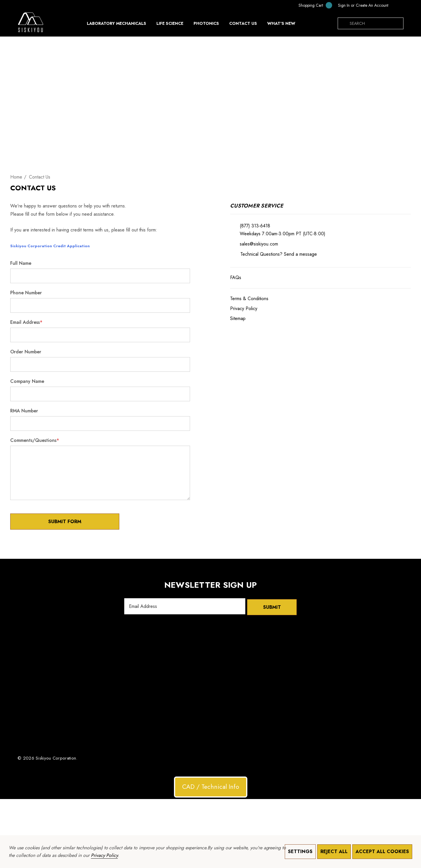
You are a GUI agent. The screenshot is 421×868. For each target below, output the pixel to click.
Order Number (26, 352)
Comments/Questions (35, 440)
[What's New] (281, 25)
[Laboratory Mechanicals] (117, 25)
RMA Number (24, 411)
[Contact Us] (243, 23)
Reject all (334, 851)
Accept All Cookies (382, 851)
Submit (272, 606)
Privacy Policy (104, 855)
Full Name (21, 263)
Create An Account (372, 5)
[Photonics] (206, 25)
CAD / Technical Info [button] (211, 786)
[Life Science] (170, 25)
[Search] (344, 23)
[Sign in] (344, 5)
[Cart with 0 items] (311, 5)
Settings (300, 851)
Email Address (26, 322)
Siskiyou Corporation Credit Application (50, 246)
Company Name (27, 381)
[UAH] (397, 5)
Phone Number (26, 293)
